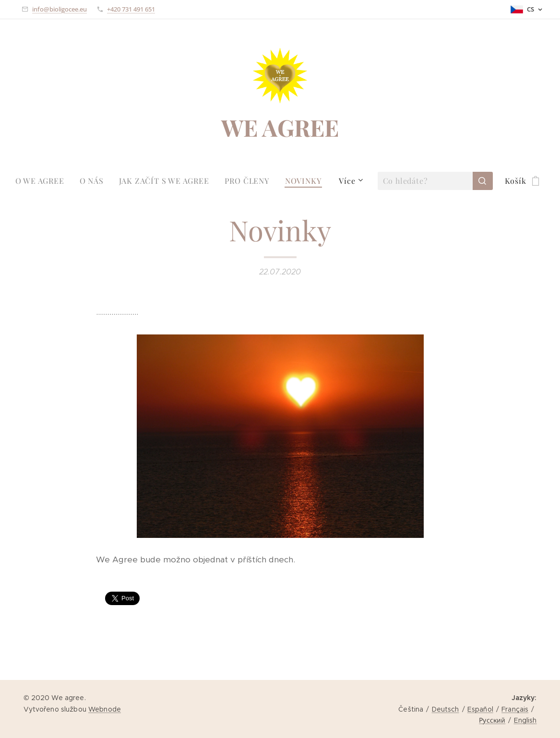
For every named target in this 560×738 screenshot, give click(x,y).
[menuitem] (44, 181)
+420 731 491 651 (131, 9)
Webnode (105, 709)
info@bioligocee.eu (60, 9)
